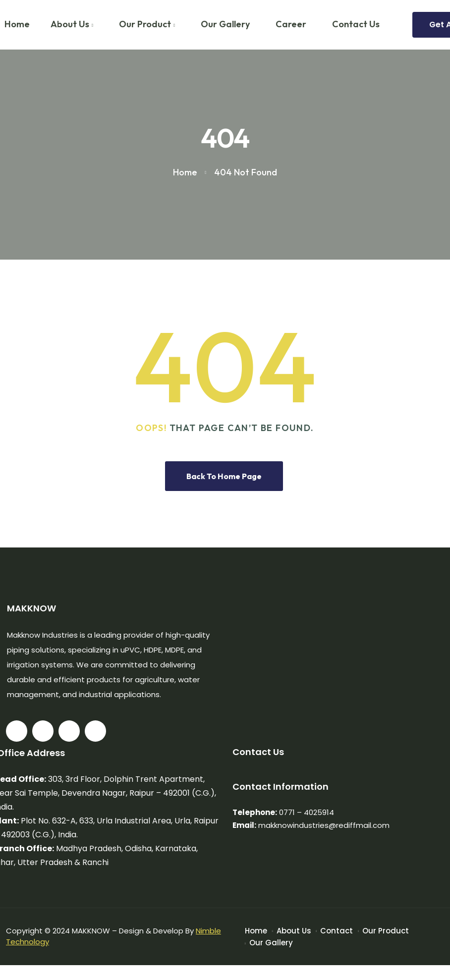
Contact (337, 931)
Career (291, 24)
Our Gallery (225, 24)
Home (256, 931)
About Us (70, 24)
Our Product (145, 24)
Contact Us (356, 24)
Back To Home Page (224, 476)
